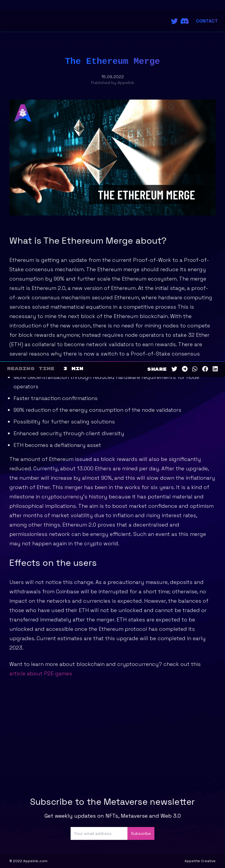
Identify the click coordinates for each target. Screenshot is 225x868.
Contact (207, 21)
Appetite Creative (200, 861)
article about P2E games (41, 673)
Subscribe (141, 833)
